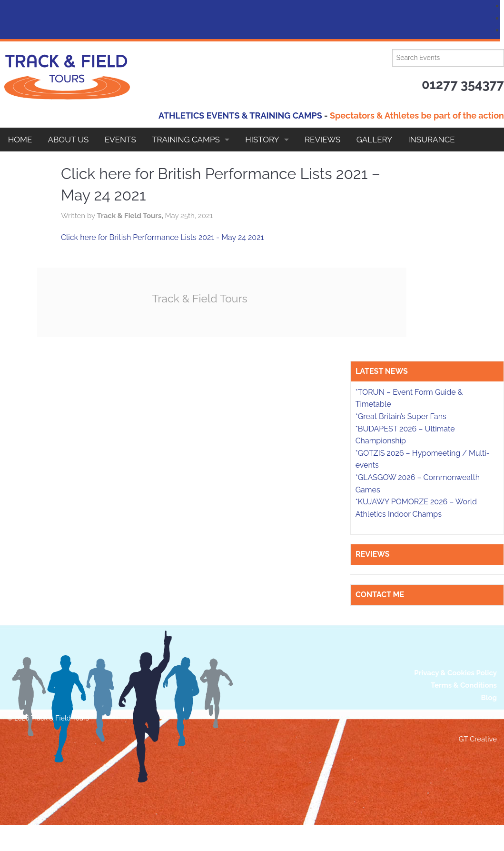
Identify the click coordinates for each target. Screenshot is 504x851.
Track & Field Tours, (131, 216)
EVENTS (120, 140)
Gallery (375, 140)
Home (20, 140)
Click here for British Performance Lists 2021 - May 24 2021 (162, 237)
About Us (69, 140)
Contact (27, 163)
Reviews (322, 140)
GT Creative (478, 739)
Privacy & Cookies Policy (455, 673)
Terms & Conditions (464, 685)
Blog (489, 698)
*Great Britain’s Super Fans (401, 416)
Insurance (432, 140)
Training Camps (186, 140)
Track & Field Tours (200, 298)
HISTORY (262, 140)
